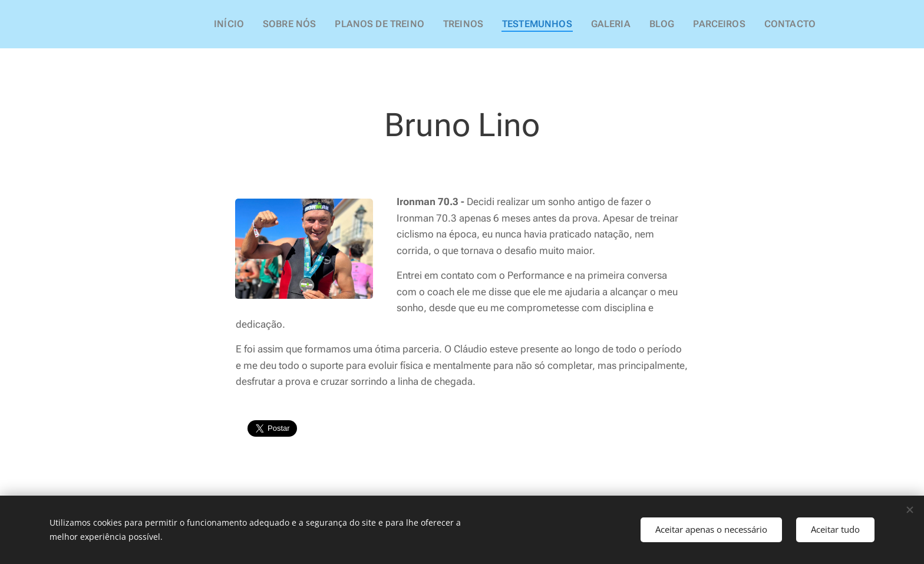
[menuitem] (268, 24)
